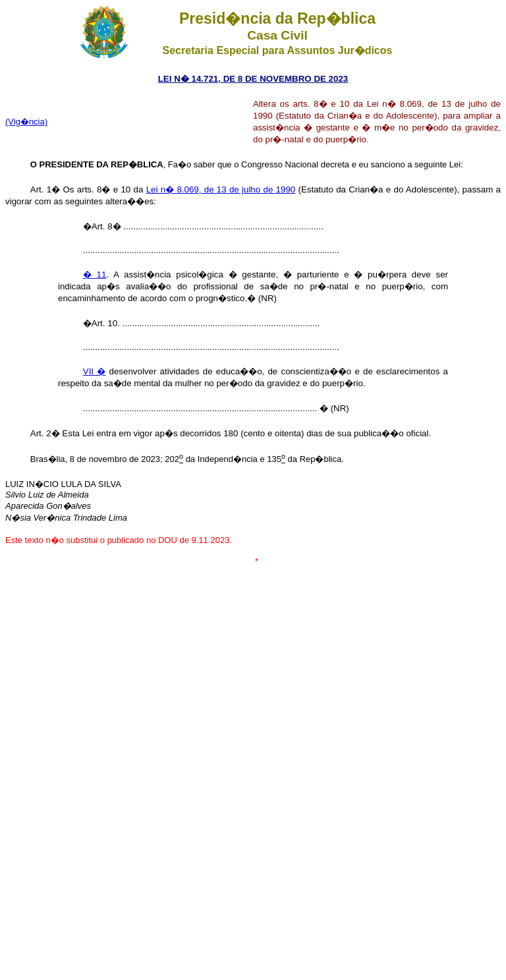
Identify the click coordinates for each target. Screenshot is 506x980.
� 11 (95, 274)
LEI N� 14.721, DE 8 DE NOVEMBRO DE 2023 (253, 79)
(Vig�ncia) (26, 122)
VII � (95, 371)
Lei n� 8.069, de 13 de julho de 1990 (221, 189)
